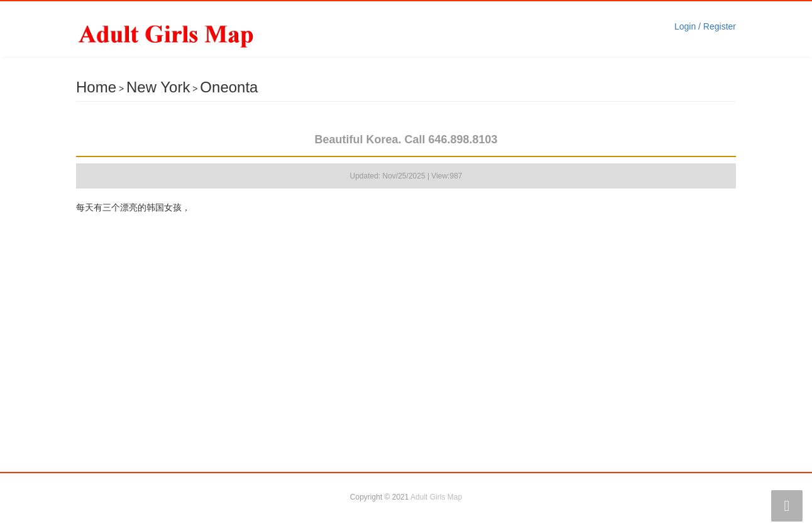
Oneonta (229, 87)
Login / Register (705, 26)
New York (158, 87)
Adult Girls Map (436, 497)
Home (96, 87)
